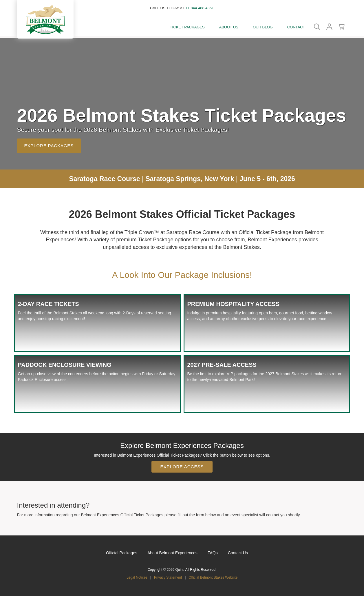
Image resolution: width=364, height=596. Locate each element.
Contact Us (238, 551)
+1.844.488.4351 (200, 8)
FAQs (213, 551)
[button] (45, 19)
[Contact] (296, 28)
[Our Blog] (263, 28)
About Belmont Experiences (172, 551)
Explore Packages (49, 144)
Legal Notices (137, 576)
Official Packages (122, 551)
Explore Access (182, 465)
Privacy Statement (168, 576)
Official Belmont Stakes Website (213, 576)
